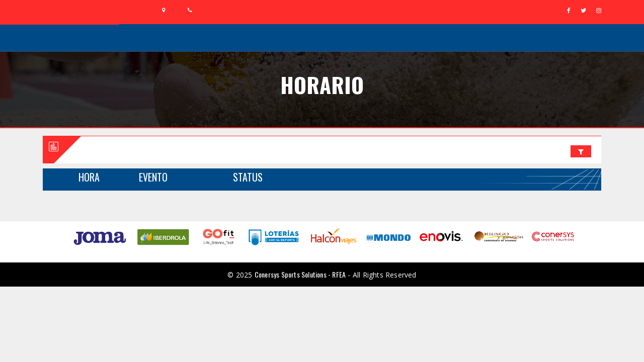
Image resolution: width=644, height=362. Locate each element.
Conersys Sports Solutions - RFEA (300, 274)
